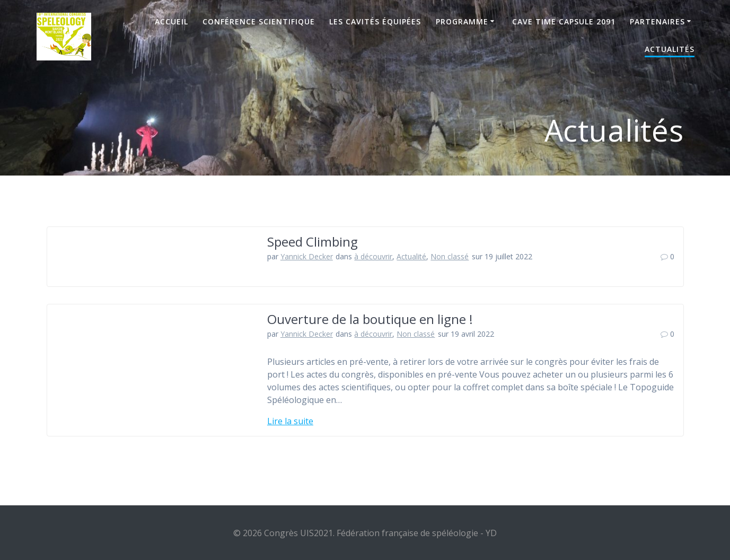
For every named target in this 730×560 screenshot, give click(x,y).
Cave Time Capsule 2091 (564, 21)
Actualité (411, 256)
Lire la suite (290, 421)
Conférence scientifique (259, 21)
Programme (462, 21)
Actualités (670, 49)
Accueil (171, 21)
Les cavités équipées (375, 21)
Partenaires (657, 21)
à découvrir (373, 256)
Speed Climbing (313, 242)
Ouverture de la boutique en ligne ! (370, 319)
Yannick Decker (307, 256)
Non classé (450, 256)
